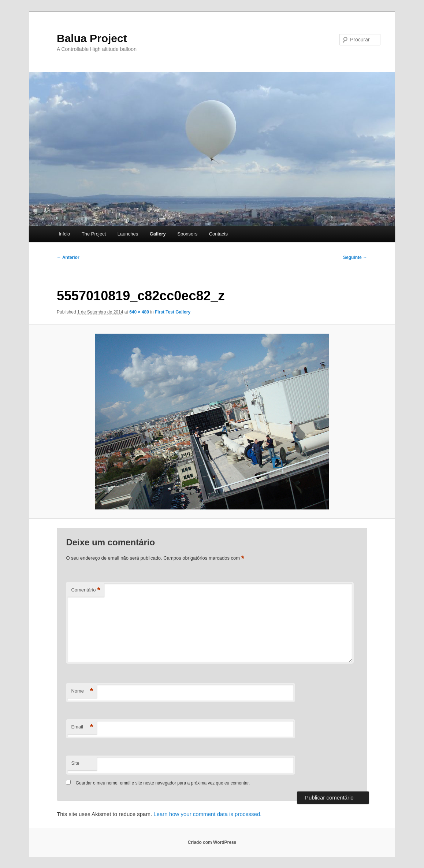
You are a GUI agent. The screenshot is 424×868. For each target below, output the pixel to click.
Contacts (218, 234)
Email (82, 727)
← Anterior (68, 257)
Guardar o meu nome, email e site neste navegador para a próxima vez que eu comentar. (163, 783)
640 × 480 (139, 312)
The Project (94, 234)
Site (75, 763)
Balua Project (92, 38)
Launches (128, 234)
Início (64, 234)
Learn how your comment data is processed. (207, 814)
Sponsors (187, 234)
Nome (82, 691)
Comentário (86, 590)
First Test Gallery (173, 312)
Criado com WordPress (212, 842)
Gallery (158, 234)
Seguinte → (355, 257)
